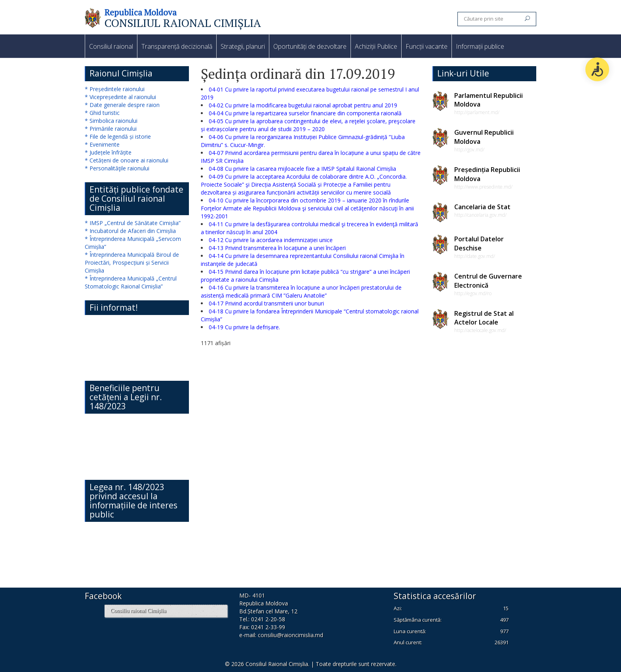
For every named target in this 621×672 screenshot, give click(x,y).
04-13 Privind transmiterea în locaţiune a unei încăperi (277, 248)
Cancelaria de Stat (482, 207)
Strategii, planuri (243, 46)
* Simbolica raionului (111, 121)
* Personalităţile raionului (117, 168)
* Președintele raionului (115, 89)
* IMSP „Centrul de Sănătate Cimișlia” (133, 223)
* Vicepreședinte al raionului (120, 97)
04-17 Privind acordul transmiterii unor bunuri (266, 303)
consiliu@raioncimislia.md (290, 635)
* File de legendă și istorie (118, 136)
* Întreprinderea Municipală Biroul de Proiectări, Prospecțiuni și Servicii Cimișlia (132, 262)
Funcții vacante (427, 46)
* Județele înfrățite (108, 152)
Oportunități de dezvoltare (310, 46)
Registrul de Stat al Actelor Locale (484, 318)
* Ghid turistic (102, 113)
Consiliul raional (111, 46)
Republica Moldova (141, 12)
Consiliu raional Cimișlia (138, 611)
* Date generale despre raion (122, 105)
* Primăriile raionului (111, 129)
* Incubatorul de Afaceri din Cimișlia (130, 231)
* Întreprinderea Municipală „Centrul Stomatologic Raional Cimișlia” (131, 282)
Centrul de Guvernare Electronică (488, 281)
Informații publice (480, 46)
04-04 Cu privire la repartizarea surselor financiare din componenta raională (305, 113)
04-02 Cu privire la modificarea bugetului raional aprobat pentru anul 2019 (303, 105)
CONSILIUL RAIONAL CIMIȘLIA (183, 23)
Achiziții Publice (376, 46)
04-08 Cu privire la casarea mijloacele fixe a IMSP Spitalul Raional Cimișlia (302, 169)
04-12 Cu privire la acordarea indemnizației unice (271, 240)
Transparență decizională (177, 46)
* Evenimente (102, 144)
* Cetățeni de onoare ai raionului (127, 160)
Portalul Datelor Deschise (479, 243)
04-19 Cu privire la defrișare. (244, 327)
